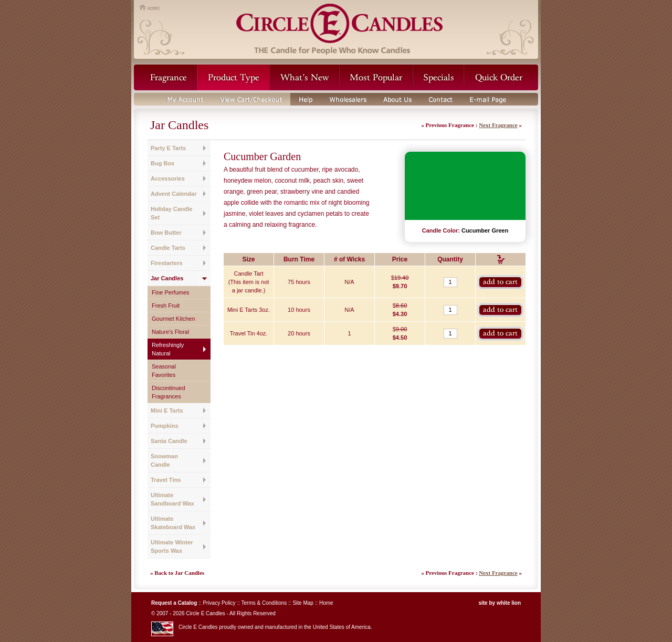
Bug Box (162, 163)
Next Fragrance (498, 125)
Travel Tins (166, 480)
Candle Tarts (168, 248)
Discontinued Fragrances (169, 392)
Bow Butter (166, 233)
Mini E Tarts (167, 411)
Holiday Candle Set (171, 213)
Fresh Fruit (166, 306)
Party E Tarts (168, 148)
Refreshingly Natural (168, 349)
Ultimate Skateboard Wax (173, 523)
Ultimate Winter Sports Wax (172, 546)
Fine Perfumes (171, 292)
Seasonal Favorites (164, 371)
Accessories (168, 178)
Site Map (303, 603)
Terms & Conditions (264, 603)
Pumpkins (165, 426)
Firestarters (167, 263)
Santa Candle (169, 441)
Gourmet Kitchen (174, 319)
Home (326, 603)
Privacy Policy (219, 603)
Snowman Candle (164, 460)
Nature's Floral (170, 332)
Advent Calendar (174, 194)
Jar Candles (167, 278)
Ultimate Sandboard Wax (172, 499)
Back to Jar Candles (179, 573)
